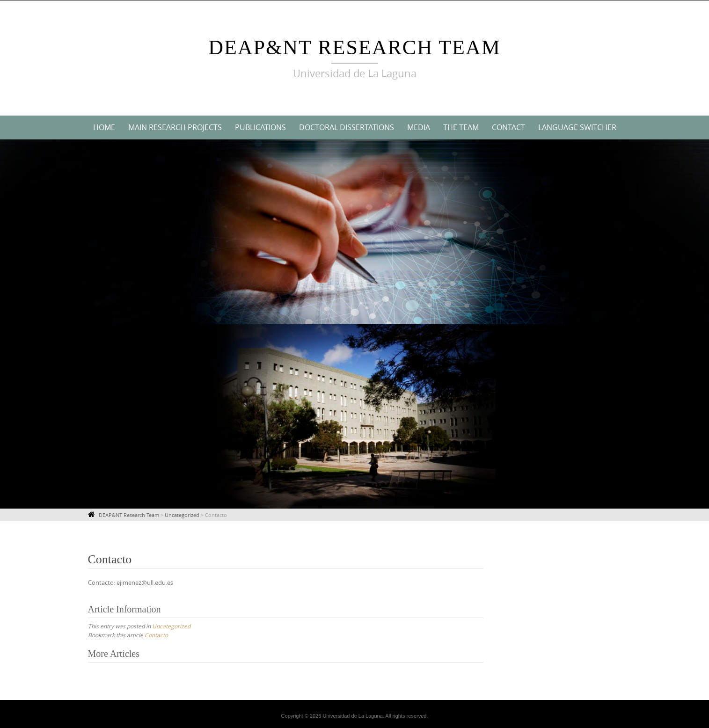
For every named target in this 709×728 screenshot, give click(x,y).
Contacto (156, 635)
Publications (260, 127)
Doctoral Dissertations (347, 127)
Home (104, 127)
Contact (508, 127)
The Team (461, 127)
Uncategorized (171, 626)
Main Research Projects (175, 127)
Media (419, 127)
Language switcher (577, 127)
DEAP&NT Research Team (354, 47)
